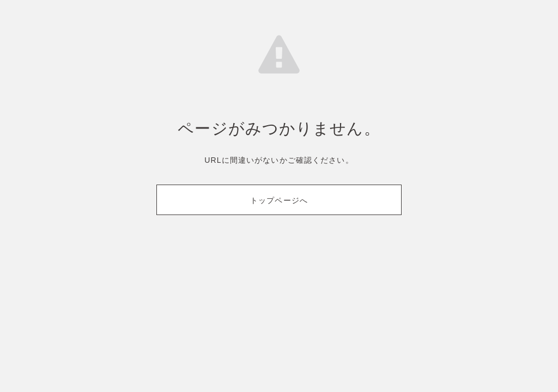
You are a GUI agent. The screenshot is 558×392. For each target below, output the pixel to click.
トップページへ (279, 200)
